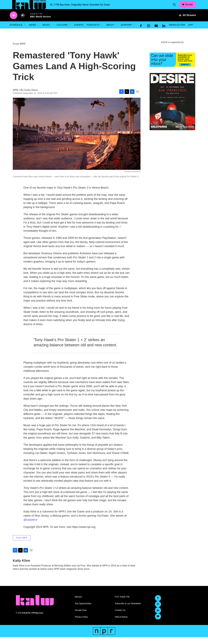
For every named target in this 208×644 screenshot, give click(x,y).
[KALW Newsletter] (172, 67)
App (191, 32)
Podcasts (93, 32)
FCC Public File (122, 604)
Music (46, 32)
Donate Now (81, 617)
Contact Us (120, 617)
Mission (78, 604)
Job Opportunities (83, 610)
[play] (14, 22)
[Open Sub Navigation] (25, 32)
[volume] (23, 22)
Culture (62, 32)
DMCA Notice (121, 624)
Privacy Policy (81, 624)
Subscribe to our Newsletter (128, 610)
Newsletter (177, 32)
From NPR (19, 51)
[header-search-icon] (176, 8)
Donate (191, 8)
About (110, 32)
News (33, 32)
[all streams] (187, 22)
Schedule (16, 32)
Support (127, 32)
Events (79, 32)
